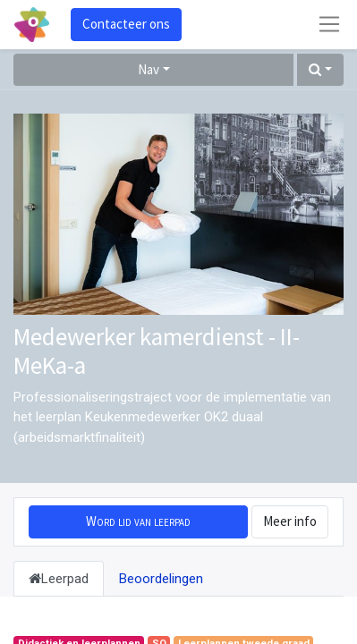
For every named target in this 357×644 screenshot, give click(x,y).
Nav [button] (149, 69)
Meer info (290, 521)
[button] (320, 70)
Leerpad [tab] (59, 579)
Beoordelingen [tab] (161, 579)
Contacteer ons (126, 24)
